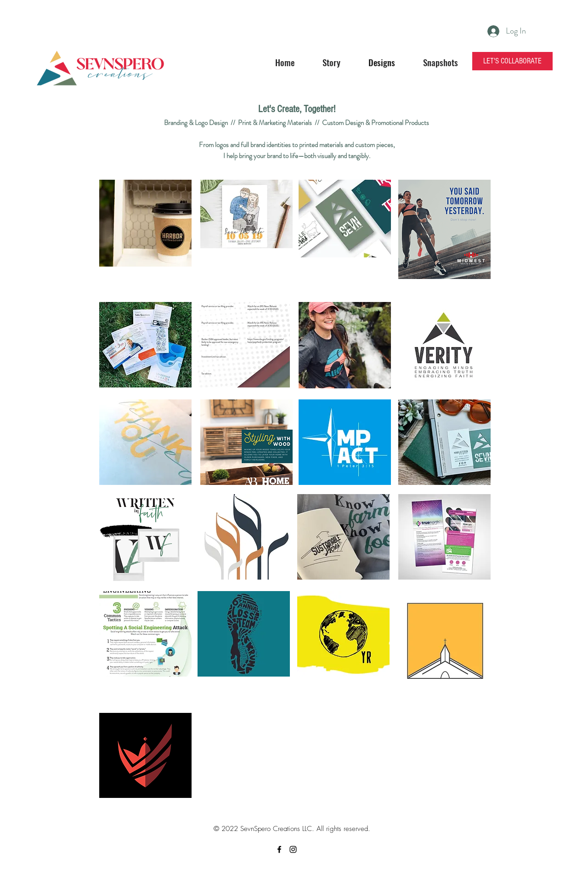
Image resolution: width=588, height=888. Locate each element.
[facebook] (279, 849)
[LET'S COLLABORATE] (512, 61)
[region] (145, 224)
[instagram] (293, 849)
